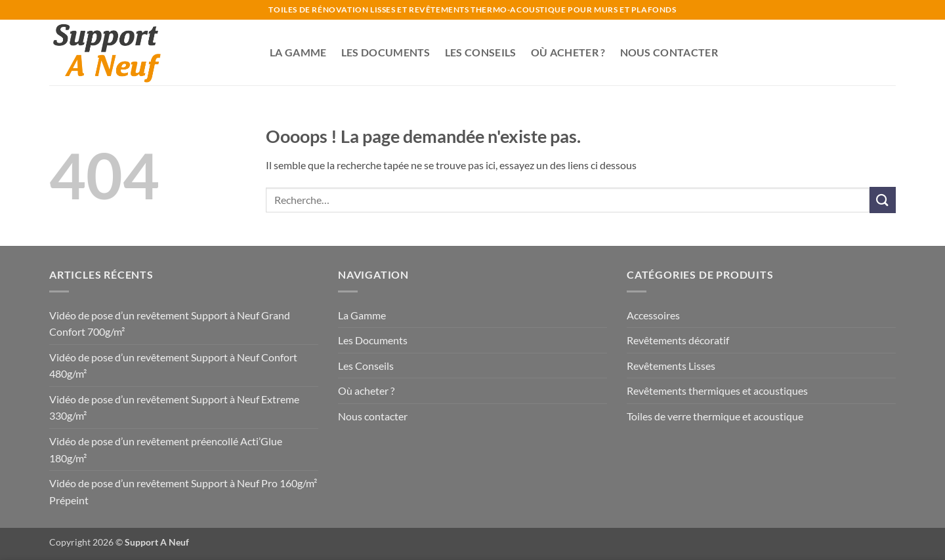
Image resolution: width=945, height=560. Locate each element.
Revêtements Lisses (671, 366)
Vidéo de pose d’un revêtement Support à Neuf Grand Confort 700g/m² (170, 324)
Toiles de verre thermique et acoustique (715, 416)
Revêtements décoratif (678, 340)
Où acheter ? (568, 52)
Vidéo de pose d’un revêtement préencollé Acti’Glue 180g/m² (166, 450)
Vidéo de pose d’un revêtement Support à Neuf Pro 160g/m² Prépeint (183, 491)
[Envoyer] (883, 200)
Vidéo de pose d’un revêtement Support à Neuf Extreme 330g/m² (174, 408)
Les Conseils (481, 52)
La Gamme (298, 52)
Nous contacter (669, 52)
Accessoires (653, 315)
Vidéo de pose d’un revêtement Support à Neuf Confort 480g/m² (173, 366)
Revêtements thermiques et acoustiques (717, 390)
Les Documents (386, 52)
